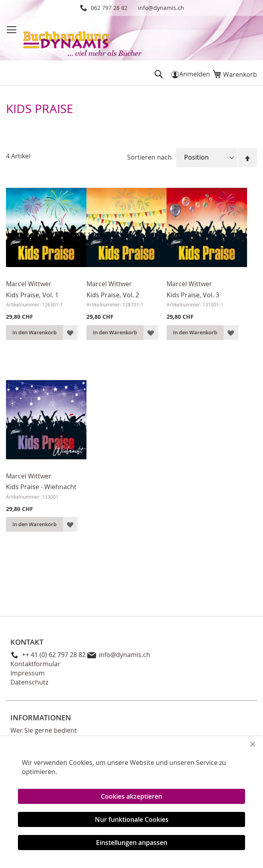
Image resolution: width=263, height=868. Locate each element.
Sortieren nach (149, 157)
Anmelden (195, 74)
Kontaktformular (35, 664)
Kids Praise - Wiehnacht (41, 487)
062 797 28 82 (109, 8)
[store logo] (83, 39)
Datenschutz (29, 682)
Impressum (27, 673)
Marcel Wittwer (29, 284)
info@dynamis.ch (161, 8)
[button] (70, 333)
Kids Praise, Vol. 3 (193, 295)
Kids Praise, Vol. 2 (113, 295)
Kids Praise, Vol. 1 (32, 295)
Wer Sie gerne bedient (44, 730)
